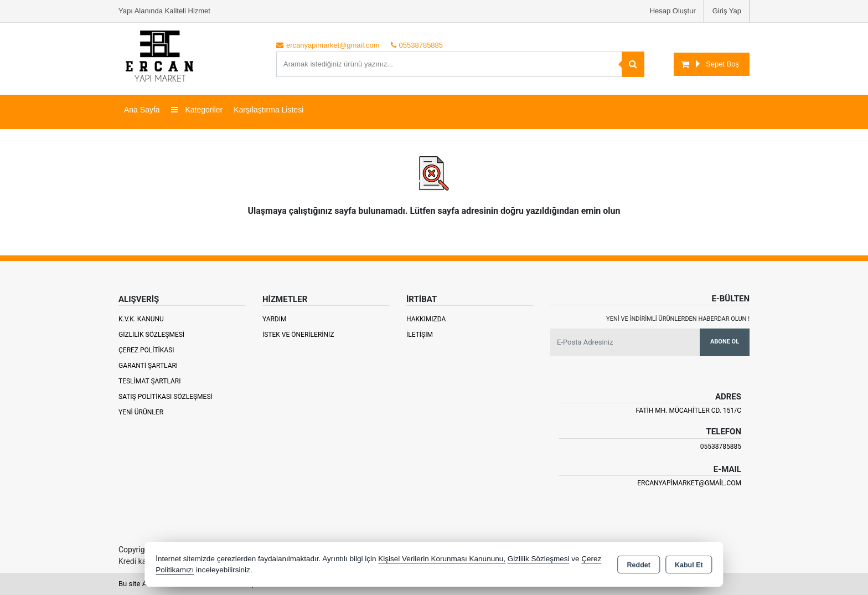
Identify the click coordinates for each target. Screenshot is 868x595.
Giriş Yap (727, 11)
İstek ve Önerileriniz (298, 335)
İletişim (420, 335)
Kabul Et (689, 565)
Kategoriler (197, 110)
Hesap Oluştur (673, 11)
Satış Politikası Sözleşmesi (166, 397)
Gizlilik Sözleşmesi (151, 335)
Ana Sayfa (142, 110)
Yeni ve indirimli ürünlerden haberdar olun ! (678, 319)
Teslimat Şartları (150, 381)
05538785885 (721, 447)
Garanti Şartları (148, 366)
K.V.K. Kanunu (141, 319)
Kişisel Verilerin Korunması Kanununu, (442, 559)
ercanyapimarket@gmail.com (689, 483)
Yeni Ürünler (141, 412)
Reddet (639, 565)
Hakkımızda (426, 319)
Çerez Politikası (146, 350)
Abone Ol (725, 342)
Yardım (275, 319)
